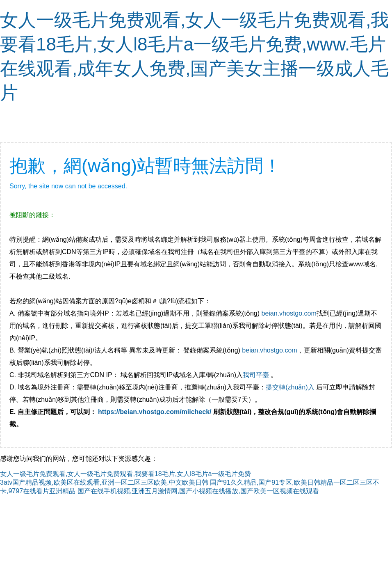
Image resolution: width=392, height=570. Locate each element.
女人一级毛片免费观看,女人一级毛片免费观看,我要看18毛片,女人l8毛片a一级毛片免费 (125, 474)
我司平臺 (257, 375)
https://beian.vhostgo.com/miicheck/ (155, 412)
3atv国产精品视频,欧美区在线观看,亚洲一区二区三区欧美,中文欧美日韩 (104, 482)
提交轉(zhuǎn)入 (290, 387)
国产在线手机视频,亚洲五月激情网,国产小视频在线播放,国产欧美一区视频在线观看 (198, 491)
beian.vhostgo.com (289, 313)
